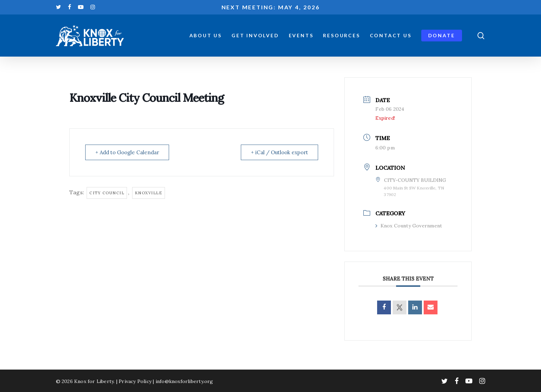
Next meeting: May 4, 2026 (271, 7)
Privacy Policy (135, 381)
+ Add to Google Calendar (127, 152)
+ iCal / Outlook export (279, 152)
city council (107, 193)
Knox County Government (409, 226)
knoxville (149, 193)
